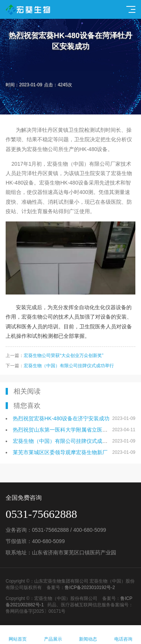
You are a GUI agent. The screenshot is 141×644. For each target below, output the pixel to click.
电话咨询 (123, 635)
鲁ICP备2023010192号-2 (90, 588)
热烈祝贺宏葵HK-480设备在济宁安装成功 (61, 418)
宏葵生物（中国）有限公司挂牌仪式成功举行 (69, 366)
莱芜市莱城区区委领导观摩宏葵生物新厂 (60, 452)
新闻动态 (88, 635)
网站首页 (18, 635)
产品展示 (53, 635)
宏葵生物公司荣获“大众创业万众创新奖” (64, 356)
